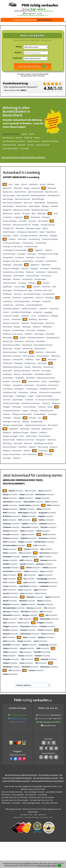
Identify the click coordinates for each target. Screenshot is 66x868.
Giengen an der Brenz (12, 261)
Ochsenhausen (43, 356)
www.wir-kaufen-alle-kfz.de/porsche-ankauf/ (47, 781)
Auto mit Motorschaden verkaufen (46, 778)
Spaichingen (18, 400)
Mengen (17, 327)
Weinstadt (18, 443)
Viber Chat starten (19, 722)
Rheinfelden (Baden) (43, 374)
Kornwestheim (49, 294)
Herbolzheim (19, 276)
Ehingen (36, 225)
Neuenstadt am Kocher (43, 345)
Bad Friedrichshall (36, 192)
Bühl (34, 213)
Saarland (25, 145)
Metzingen (27, 327)
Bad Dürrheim (20, 192)
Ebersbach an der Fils (22, 225)
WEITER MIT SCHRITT (33, 66)
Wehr (22, 436)
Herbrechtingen (33, 276)
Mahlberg (33, 319)
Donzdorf (23, 221)
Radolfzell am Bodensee (13, 367)
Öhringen (48, 454)
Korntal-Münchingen (32, 294)
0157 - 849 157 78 (39, 9)
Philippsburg (30, 363)
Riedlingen (20, 378)
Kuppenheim (28, 298)
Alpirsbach (7, 188)
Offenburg (55, 356)
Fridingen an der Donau (13, 246)
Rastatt (28, 367)
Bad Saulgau (8, 199)
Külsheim (39, 298)
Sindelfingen (21, 396)
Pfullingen (19, 363)
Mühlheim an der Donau (13, 334)
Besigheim (7, 210)
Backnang (52, 188)
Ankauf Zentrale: (44, 715)
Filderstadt (22, 239)
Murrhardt (31, 330)
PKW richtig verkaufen (40, 5)
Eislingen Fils (8, 228)
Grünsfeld (39, 261)
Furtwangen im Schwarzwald (15, 250)
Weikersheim (31, 436)
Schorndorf (29, 385)
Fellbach (12, 239)
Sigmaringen (8, 396)
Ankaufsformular (49, 725)
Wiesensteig (43, 447)
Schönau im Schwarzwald (50, 392)
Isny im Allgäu (20, 287)
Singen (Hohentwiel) (44, 396)
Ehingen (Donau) (48, 225)
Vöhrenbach (53, 425)
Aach (11, 184)
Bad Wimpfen (8, 206)
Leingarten (38, 312)
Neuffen (18, 348)
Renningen (46, 371)
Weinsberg (7, 443)
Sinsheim (7, 400)
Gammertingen (9, 254)
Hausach (25, 268)
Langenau (46, 301)
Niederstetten (40, 348)
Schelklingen (54, 381)
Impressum (44, 817)
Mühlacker (41, 330)
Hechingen (45, 268)
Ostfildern (29, 359)
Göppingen (18, 265)
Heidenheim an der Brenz (13, 272)
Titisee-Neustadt (46, 411)
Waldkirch (7, 432)
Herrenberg (46, 276)
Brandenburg (12, 138)
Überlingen (43, 451)
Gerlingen (30, 257)
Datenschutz (18, 817)
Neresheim (19, 341)
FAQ (51, 817)
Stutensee (56, 403)
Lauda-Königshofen (34, 305)
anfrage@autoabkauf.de (44, 11)
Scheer (44, 381)
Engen (42, 232)
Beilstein (55, 206)
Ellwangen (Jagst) (33, 228)
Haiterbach (46, 265)
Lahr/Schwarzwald (22, 301)
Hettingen (7, 279)
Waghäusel (14, 429)
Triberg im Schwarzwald (22, 414)
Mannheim (43, 319)
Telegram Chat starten (19, 718)
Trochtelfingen (40, 414)
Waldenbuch (47, 429)
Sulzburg (42, 407)
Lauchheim (20, 305)
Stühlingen (17, 407)
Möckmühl (50, 334)
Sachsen (34, 145)
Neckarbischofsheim (36, 338)
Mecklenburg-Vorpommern (17, 141)
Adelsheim (33, 184)
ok (59, 866)
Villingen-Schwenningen (13, 425)
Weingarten (41, 440)
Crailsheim (7, 217)
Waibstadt (36, 429)
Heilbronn (30, 272)
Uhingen (33, 418)
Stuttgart (7, 407)
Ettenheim (44, 235)
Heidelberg (55, 268)
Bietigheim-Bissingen (40, 210)
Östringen (7, 458)
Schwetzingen (32, 389)
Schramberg (41, 385)
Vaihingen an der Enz (12, 421)
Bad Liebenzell (23, 195)
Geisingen (21, 254)
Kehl (54, 287)
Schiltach (7, 385)
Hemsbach (7, 276)
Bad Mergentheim (38, 195)
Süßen (50, 407)
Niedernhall (28, 348)
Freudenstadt (41, 243)
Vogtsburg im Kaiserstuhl (35, 425)
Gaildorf (48, 250)
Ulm (40, 418)
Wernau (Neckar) (10, 447)
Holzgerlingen (40, 279)
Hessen (40, 138)
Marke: (19, 47)
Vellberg (25, 421)
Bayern (28, 134)
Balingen (45, 206)
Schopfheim (17, 385)
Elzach (45, 228)
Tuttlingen (7, 418)
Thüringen (28, 148)
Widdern (32, 447)
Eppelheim (51, 232)
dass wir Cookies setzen (47, 865)
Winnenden (17, 451)
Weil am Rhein (45, 436)
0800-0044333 (56, 715)
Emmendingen (9, 232)
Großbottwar (28, 261)
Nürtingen (23, 352)
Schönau (33, 392)
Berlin (35, 134)
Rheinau (17, 374)
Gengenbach (8, 257)
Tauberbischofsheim (11, 411)
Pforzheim (52, 359)
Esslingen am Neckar (29, 235)
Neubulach (30, 341)
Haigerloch (35, 265)
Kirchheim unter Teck (43, 290)
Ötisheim (17, 458)
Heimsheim (41, 272)
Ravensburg (48, 367)
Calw (56, 213)
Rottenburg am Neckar (46, 378)
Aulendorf (36, 188)
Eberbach (7, 225)
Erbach (16, 235)
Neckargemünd (53, 338)
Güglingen (7, 265)
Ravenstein (7, 371)
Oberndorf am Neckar (12, 356)
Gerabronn (20, 257)
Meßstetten (47, 327)
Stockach (46, 403)
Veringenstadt (37, 421)
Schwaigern (19, 389)
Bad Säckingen (38, 199)
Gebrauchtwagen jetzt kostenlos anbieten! (27, 157)
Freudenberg (28, 243)
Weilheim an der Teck (25, 440)
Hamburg (31, 138)
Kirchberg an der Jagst (23, 290)
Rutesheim (16, 381)
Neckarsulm (8, 341)
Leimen (6, 312)
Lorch (33, 316)
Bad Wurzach (21, 206)
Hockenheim (27, 279)
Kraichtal (7, 298)
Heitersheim (52, 272)
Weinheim (52, 440)
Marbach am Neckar (11, 323)
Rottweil (6, 381)
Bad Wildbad (52, 203)
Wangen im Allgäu (10, 436)
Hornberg (22, 283)
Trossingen (52, 414)
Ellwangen (20, 228)
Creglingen (18, 217)
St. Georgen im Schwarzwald (47, 400)
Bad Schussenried (23, 199)
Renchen (36, 371)
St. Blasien (29, 400)
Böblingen (42, 213)
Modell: (18, 52)
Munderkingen (18, 330)
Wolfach (27, 451)
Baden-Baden (34, 206)
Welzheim (28, 443)
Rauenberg (37, 367)
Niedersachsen (37, 141)
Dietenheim (35, 217)
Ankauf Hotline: (43, 718)
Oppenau (7, 359)
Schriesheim (53, 385)
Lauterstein (54, 308)
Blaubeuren (8, 213)
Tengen (25, 411)
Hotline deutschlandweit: (32, 20)
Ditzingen (46, 217)
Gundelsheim (51, 261)
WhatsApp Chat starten (19, 715)
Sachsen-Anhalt (46, 145)
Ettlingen (53, 235)
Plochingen (42, 363)
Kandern (37, 287)
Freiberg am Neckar (50, 239)
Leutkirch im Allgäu (11, 316)
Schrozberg (8, 389)
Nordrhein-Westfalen (54, 141)
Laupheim (43, 308)
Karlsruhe (46, 287)
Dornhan (32, 221)
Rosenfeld (30, 378)
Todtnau (6, 414)
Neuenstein (8, 348)
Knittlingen (7, 294)
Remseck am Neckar (22, 371)
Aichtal (43, 184)
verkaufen (16, 491)
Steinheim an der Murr (31, 403)
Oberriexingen (29, 356)
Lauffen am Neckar (29, 308)
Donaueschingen (10, 221)
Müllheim (29, 334)
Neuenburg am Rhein (12, 345)
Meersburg (7, 327)
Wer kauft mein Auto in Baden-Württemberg (21, 775)
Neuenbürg (27, 345)
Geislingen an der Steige (48, 254)
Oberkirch (40, 352)
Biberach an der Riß (22, 210)
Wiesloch (54, 447)
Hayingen (34, 268)
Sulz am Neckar (30, 407)
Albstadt (51, 184)
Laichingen (36, 301)
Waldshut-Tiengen (21, 432)
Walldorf (34, 432)
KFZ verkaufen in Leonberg (48, 775)
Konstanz (18, 294)
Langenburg (8, 305)
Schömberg (23, 392)
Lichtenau (25, 316)
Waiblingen (25, 429)
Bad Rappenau (54, 195)
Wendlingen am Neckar (44, 443)
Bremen (22, 138)
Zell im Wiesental (30, 454)
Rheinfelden (28, 374)
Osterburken (18, 359)
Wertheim (23, 447)
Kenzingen (7, 290)
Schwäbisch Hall (10, 392)
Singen (31, 396)
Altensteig (18, 188)
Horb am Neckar (10, 283)
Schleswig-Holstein (14, 148)
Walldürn (43, 432)
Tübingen (17, 418)
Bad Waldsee (40, 203)
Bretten (18, 213)
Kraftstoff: (17, 58)
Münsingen (39, 334)
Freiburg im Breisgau (12, 243)
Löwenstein (16, 319)
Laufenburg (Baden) (11, 308)
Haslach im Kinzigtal (11, 268)
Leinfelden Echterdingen (21, 312)
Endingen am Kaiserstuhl (27, 232)
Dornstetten (43, 221)
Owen (38, 359)
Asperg (27, 188)
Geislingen (32, 254)
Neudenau (41, 341)
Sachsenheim (34, 381)
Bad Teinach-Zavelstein (13, 203)
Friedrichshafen (31, 246)
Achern (24, 184)
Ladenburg (7, 301)
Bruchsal (26, 213)
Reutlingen (7, 374)
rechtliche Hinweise (31, 817)
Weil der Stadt (9, 440)
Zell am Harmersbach (12, 454)
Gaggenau (39, 250)
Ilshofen (46, 283)
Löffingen (54, 316)
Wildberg (7, 451)
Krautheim (17, 298)
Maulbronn (50, 323)
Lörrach (6, 319)
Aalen (17, 184)
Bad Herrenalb (51, 192)
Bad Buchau (8, 192)
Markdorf (25, 323)
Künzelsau (49, 298)
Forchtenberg (34, 239)
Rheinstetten (8, 378)
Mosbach (7, 330)
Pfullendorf (8, 363)
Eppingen (7, 235)
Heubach (17, 279)
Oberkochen (51, 352)
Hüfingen (32, 283)
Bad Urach (28, 203)
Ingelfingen (8, 287)
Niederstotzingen (10, 352)
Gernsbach (41, 257)
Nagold (23, 338)
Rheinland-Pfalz (13, 145)
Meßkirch (37, 327)
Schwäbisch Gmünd (48, 389)
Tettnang (34, 411)
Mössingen (7, 338)
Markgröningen (37, 323)
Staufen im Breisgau (11, 403)
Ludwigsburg (43, 316)
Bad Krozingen (9, 195)
